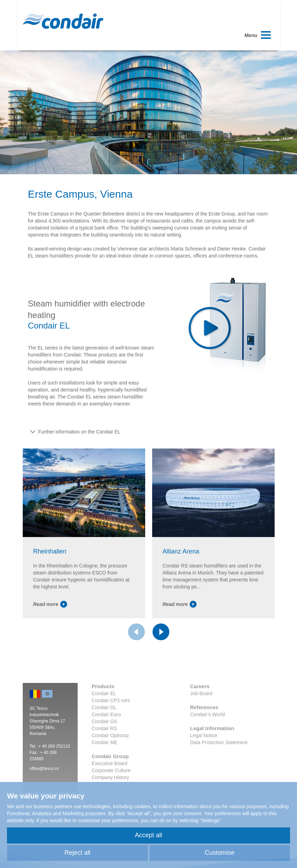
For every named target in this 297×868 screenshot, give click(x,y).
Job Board (201, 693)
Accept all (148, 835)
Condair (63, 21)
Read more (50, 604)
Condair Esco (106, 714)
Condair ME (105, 742)
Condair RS (104, 728)
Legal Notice (204, 735)
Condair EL (104, 693)
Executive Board (109, 763)
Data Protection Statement (219, 742)
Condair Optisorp (110, 735)
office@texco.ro (44, 769)
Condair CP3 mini (111, 700)
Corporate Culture (111, 770)
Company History (110, 777)
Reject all (77, 853)
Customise (220, 853)
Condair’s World (207, 714)
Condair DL (104, 707)
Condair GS (104, 721)
